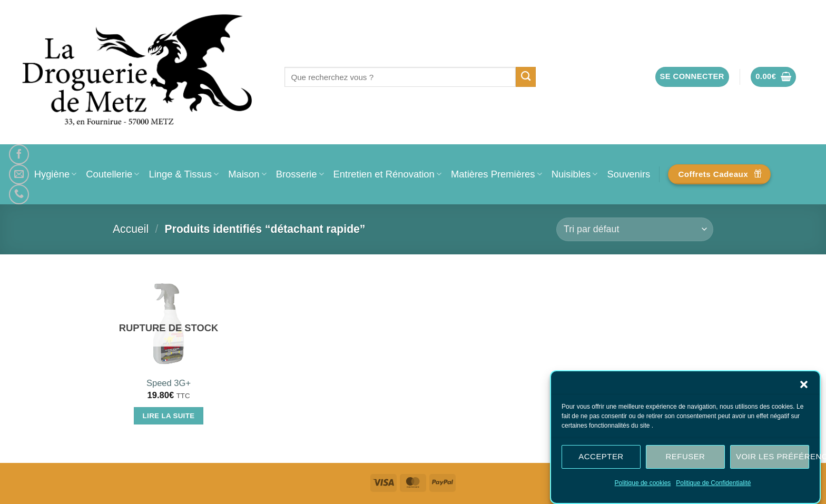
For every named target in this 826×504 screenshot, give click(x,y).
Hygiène (56, 174)
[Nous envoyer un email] (19, 174)
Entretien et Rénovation (387, 174)
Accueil (131, 229)
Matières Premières (496, 174)
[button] (804, 386)
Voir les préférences (773, 458)
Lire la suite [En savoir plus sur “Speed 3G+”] (169, 416)
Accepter (601, 458)
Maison (247, 174)
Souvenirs (628, 174)
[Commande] (635, 229)
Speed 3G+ (169, 383)
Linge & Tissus (184, 174)
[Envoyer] (526, 77)
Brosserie (300, 174)
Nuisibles (575, 174)
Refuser (686, 458)
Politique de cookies (643, 484)
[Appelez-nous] (19, 194)
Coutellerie (112, 174)
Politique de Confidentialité (713, 484)
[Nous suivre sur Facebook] (19, 154)
